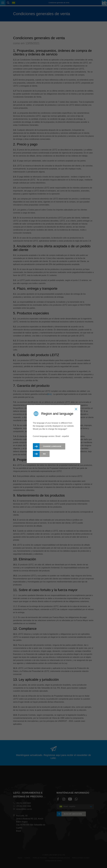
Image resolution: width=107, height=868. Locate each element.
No (44, 454)
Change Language (52, 446)
